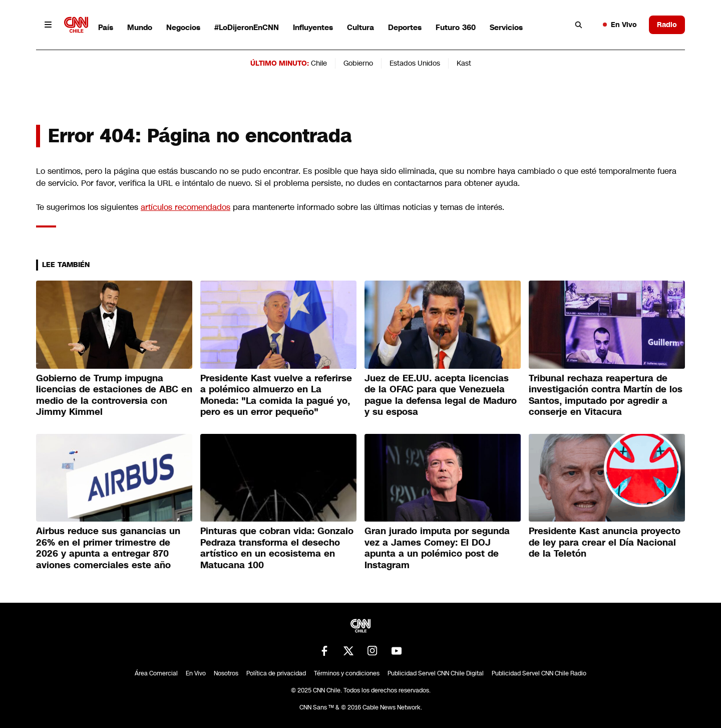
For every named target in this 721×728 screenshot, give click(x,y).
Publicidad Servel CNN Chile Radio (539, 673)
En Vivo (620, 25)
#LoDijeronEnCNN (247, 27)
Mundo (140, 27)
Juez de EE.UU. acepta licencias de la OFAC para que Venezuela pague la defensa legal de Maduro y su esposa (441, 395)
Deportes (405, 27)
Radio (667, 25)
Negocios (183, 27)
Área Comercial (156, 673)
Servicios (506, 27)
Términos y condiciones (347, 673)
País (106, 27)
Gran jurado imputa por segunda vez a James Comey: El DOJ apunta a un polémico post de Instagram (437, 548)
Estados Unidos (415, 63)
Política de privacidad (276, 673)
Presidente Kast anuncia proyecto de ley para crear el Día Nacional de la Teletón (605, 542)
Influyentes (313, 27)
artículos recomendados (186, 207)
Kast (464, 63)
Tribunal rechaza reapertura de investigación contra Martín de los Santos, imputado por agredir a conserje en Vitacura (606, 395)
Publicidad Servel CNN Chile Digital (436, 673)
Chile (319, 63)
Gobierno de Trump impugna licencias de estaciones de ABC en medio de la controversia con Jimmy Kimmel (114, 395)
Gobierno (358, 63)
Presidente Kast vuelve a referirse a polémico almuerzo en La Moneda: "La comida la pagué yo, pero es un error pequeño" (276, 395)
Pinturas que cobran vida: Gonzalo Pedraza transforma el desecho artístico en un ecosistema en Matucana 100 (277, 548)
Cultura (360, 27)
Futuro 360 (456, 27)
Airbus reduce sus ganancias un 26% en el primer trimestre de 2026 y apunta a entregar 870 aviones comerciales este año (108, 548)
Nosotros (226, 673)
